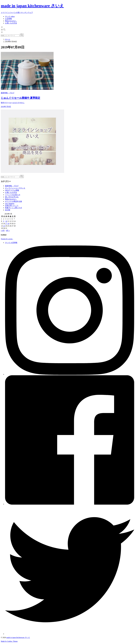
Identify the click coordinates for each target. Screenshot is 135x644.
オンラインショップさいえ (15, 188)
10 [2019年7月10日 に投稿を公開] (6, 221)
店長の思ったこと (12, 205)
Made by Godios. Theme (9, 641)
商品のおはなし (11, 199)
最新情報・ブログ (12, 186)
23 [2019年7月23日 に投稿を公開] (4, 226)
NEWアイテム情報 (12, 190)
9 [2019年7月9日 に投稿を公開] (4, 221)
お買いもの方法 (11, 192)
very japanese (10, 203)
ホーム (8, 39)
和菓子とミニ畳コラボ (13, 208)
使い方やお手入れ (12, 197)
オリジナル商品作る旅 (13, 201)
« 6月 (3, 231)
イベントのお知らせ (13, 195)
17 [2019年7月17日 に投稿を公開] (6, 224)
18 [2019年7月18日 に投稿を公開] (8, 224)
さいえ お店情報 (11, 243)
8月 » (8, 231)
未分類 (8, 210)
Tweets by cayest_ (7, 239)
